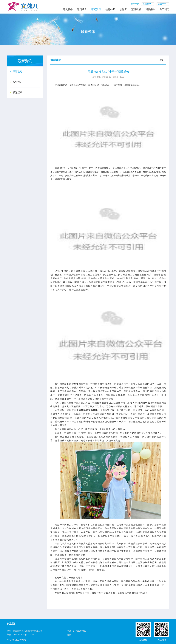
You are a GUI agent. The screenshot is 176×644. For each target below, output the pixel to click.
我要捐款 (150, 9)
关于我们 (164, 9)
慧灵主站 (135, 4)
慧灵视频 (136, 9)
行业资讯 (18, 82)
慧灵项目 (82, 9)
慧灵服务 (68, 9)
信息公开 (110, 9)
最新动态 (18, 71)
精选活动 (18, 92)
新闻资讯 (96, 9)
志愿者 (123, 9)
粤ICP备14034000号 (16, 640)
